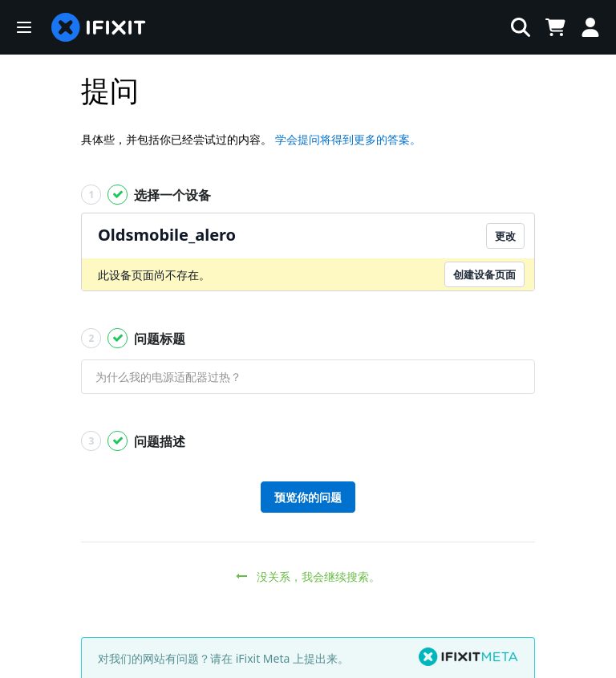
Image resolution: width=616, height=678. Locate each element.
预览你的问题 (308, 497)
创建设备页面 (484, 274)
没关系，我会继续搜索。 (308, 577)
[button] (24, 27)
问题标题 (133, 338)
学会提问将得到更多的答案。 (348, 139)
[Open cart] (552, 27)
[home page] (99, 27)
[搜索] (344, 27)
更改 (505, 236)
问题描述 (133, 441)
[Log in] (590, 27)
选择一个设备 (146, 195)
